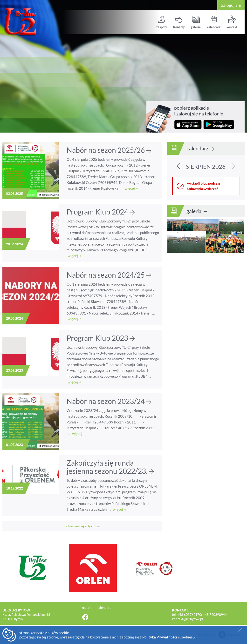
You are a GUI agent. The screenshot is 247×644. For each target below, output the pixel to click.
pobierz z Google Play (219, 125)
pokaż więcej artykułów (82, 526)
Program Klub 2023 (101, 338)
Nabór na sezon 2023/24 (109, 401)
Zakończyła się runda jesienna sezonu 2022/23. (110, 467)
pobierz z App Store (188, 125)
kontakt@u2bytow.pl (188, 619)
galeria (196, 22)
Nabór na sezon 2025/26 (109, 150)
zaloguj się (231, 5)
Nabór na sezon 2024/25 (109, 275)
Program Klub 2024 (101, 212)
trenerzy (179, 22)
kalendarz (214, 22)
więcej (131, 188)
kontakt (232, 22)
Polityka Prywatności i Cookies (169, 637)
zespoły (162, 22)
